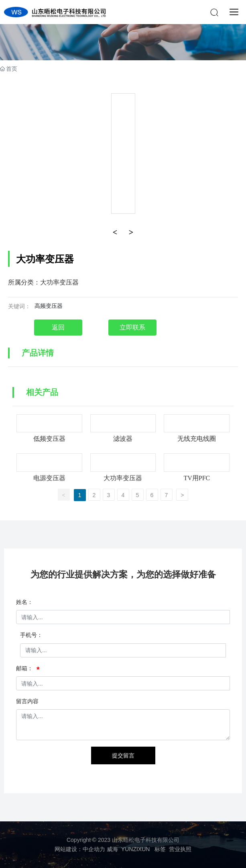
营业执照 (180, 849)
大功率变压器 (123, 478)
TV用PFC (197, 478)
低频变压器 (49, 439)
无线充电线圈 (197, 439)
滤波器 (123, 439)
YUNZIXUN (136, 849)
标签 (160, 849)
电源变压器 (49, 478)
